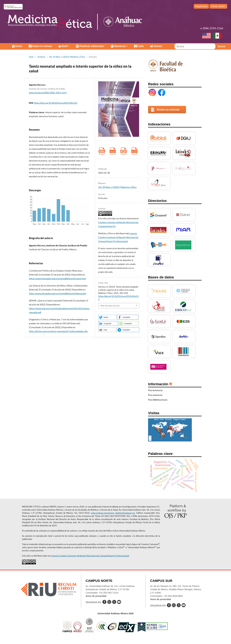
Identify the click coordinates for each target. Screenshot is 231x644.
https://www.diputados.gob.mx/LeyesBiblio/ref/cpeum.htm (58, 278)
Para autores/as (155, 395)
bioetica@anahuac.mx (125, 513)
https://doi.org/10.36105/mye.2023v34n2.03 (56, 103)
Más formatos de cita (110, 306)
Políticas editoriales (92, 46)
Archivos (41, 57)
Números (120, 46)
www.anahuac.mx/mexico (103, 513)
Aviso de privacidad (96, 596)
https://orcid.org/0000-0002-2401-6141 (48, 93)
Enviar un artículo (168, 110)
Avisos (158, 46)
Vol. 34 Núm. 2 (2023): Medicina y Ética (67, 57)
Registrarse (201, 6)
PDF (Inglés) (134, 151)
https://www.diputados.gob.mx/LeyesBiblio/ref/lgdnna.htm (58, 293)
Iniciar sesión (218, 6)
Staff (65, 46)
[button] (107, 317)
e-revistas (13, 7)
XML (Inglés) (113, 151)
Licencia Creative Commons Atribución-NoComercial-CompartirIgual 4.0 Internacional (118, 237)
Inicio (19, 46)
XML (102, 151)
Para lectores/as (155, 390)
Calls (141, 46)
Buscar (222, 46)
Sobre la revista (42, 46)
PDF (123, 151)
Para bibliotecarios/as (158, 400)
